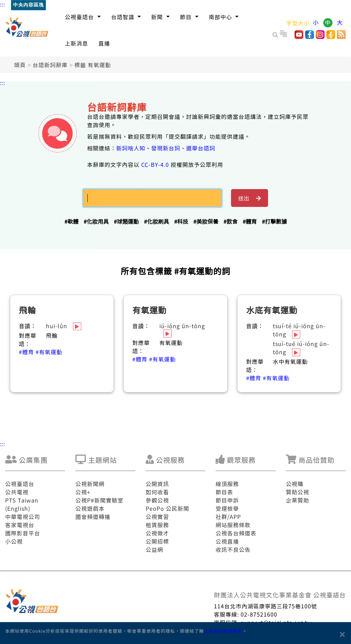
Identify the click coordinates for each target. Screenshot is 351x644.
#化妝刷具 (156, 221)
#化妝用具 (96, 221)
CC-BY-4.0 (155, 164)
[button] (83, 17)
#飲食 (231, 221)
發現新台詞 (166, 148)
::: (3, 4)
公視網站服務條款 (223, 631)
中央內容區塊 (28, 5)
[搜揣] (152, 198)
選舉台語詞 (201, 148)
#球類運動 (126, 221)
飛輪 (27, 310)
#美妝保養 (206, 221)
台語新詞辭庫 (50, 65)
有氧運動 (149, 310)
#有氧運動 (49, 352)
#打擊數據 (274, 221)
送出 (250, 198)
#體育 (250, 221)
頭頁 (20, 65)
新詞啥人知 (131, 148)
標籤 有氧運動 (93, 65)
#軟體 (71, 221)
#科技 (181, 221)
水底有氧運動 (272, 310)
